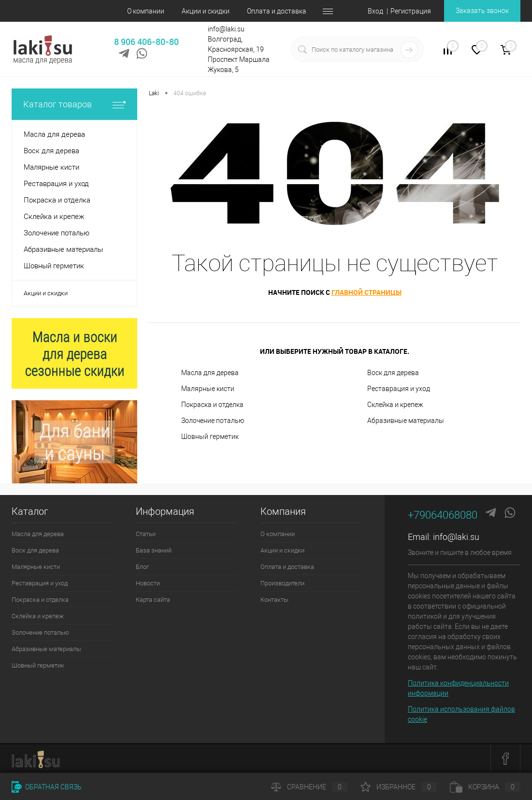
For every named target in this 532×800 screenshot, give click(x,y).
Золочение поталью (213, 421)
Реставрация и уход (399, 389)
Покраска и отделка (212, 405)
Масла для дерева (210, 373)
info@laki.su (456, 537)
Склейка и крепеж (395, 405)
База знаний (154, 550)
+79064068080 (443, 515)
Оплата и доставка (277, 11)
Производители (282, 583)
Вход (375, 11)
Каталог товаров (74, 104)
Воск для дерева (393, 373)
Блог (142, 567)
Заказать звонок (482, 11)
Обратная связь (47, 787)
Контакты (274, 600)
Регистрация (411, 11)
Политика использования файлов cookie (461, 714)
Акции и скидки (206, 11)
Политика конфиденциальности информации (458, 688)
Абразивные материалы (406, 421)
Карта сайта (153, 600)
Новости (148, 583)
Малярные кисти (208, 389)
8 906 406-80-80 (146, 42)
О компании (146, 11)
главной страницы (367, 292)
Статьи (146, 534)
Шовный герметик (210, 436)
